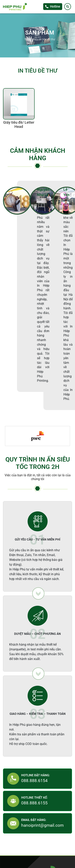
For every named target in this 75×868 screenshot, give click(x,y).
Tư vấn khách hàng (71, 221)
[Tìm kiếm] (68, 7)
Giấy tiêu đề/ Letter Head (19, 125)
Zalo (71, 237)
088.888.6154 (34, 781)
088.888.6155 (34, 803)
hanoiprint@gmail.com (42, 825)
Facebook (71, 229)
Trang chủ (30, 39)
